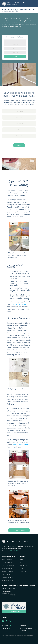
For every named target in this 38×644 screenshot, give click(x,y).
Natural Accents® (19, 304)
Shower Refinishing (7, 568)
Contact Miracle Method (21, 445)
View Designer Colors (19, 530)
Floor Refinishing (6, 574)
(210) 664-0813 (14, 551)
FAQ (21, 562)
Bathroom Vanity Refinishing (9, 571)
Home (21, 559)
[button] (35, 4)
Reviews (22, 568)
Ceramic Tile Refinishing (8, 565)
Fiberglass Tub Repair (7, 577)
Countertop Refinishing (8, 562)
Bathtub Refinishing (7, 559)
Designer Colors (24, 565)
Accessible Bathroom (7, 580)
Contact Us (23, 571)
